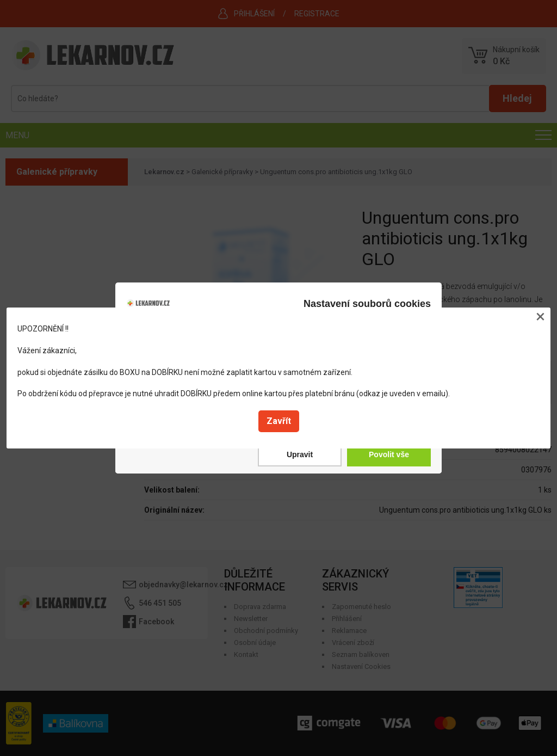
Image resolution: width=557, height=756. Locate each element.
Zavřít (279, 421)
